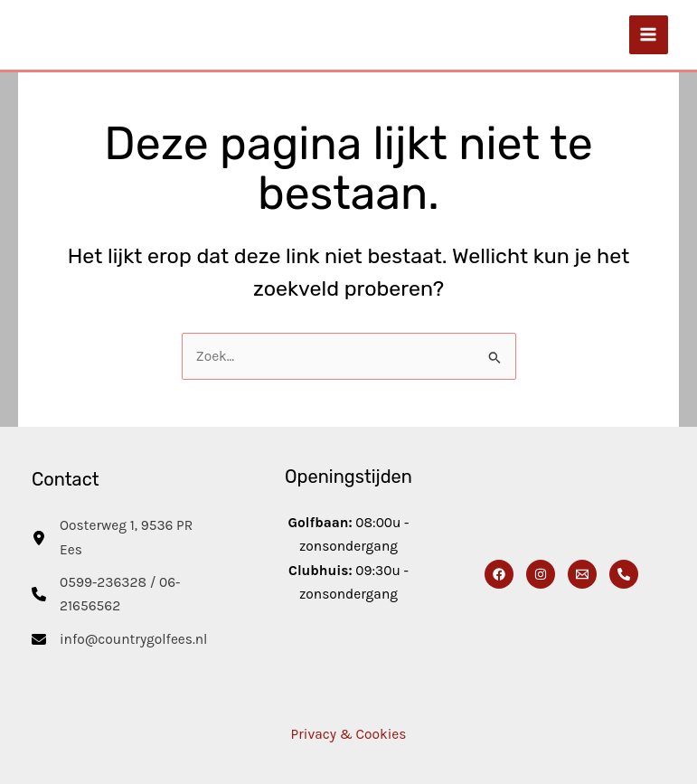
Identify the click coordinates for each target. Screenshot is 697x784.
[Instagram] (541, 574)
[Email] (582, 574)
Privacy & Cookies (349, 734)
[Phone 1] (624, 574)
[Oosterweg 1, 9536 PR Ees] (122, 538)
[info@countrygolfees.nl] (119, 639)
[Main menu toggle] (649, 35)
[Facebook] (499, 574)
